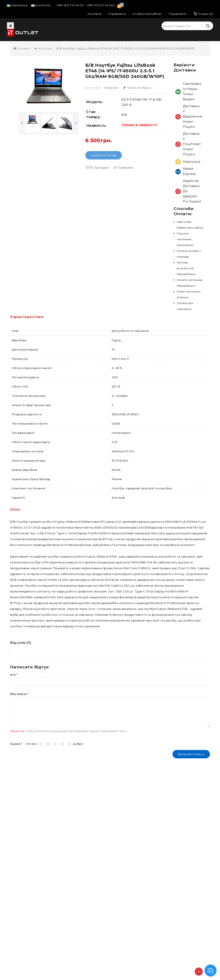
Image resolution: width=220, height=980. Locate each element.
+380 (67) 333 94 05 (70, 5)
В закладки (100, 168)
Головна (21, 48)
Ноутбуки (45, 48)
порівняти (125, 168)
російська (41, 5)
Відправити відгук (191, 754)
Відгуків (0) (21, 643)
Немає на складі (104, 155)
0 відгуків (111, 88)
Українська (17, 5)
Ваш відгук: (19, 694)
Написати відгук (137, 88)
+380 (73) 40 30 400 (101, 5)
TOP (199, 972)
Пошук (208, 26)
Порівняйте (178, 14)
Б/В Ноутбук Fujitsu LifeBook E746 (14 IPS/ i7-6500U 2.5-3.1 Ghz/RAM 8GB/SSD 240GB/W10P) (125, 48)
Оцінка (15, 744)
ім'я (13, 675)
